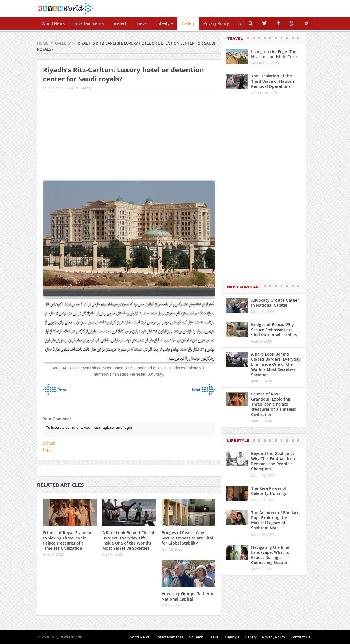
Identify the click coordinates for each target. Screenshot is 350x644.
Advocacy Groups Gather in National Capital (188, 596)
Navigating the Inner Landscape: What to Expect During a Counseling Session (271, 555)
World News (53, 23)
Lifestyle (165, 23)
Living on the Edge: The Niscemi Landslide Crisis (274, 54)
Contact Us (301, 637)
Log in (48, 450)
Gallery (188, 23)
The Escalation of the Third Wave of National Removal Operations (273, 81)
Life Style (238, 440)
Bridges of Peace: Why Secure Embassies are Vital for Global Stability (187, 538)
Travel (142, 23)
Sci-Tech (120, 23)
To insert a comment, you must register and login (129, 430)
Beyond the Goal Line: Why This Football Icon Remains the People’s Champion (273, 461)
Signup (49, 443)
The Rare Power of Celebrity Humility (269, 491)
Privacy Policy (216, 23)
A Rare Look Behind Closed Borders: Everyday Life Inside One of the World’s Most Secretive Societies (128, 540)
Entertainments (89, 23)
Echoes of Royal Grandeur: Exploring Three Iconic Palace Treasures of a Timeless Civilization (69, 540)
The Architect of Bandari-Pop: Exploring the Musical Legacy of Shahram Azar (275, 520)
